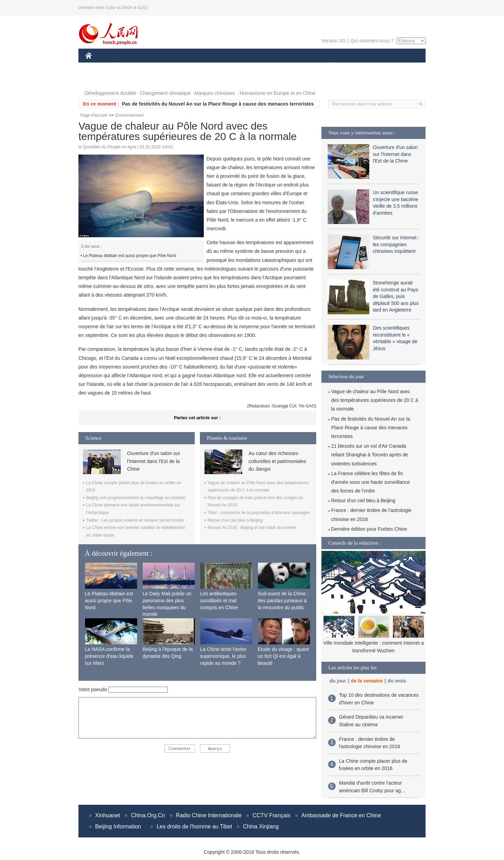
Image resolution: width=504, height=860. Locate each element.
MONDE (159, 65)
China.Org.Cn (148, 815)
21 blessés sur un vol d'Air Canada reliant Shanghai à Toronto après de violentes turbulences (370, 455)
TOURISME (383, 65)
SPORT (353, 65)
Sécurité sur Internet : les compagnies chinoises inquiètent (396, 244)
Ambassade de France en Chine (341, 815)
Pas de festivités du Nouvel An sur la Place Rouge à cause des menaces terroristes (218, 104)
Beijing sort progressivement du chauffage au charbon (136, 498)
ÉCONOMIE (127, 65)
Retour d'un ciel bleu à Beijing (235, 520)
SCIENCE (219, 65)
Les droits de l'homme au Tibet (194, 826)
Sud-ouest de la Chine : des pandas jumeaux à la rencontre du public (283, 600)
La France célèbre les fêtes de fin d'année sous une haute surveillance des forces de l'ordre (371, 482)
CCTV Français (271, 815)
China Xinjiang (261, 826)
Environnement (130, 115)
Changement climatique (165, 93)
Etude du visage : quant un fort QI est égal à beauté (283, 656)
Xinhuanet (108, 815)
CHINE (97, 65)
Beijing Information (118, 826)
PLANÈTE (325, 65)
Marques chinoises (215, 93)
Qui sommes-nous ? (372, 41)
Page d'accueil (94, 115)
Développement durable (111, 93)
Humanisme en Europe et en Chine (278, 93)
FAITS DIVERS (288, 65)
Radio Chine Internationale (209, 815)
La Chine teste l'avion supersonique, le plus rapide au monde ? (223, 656)
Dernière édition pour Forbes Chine (369, 529)
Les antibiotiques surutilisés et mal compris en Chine (219, 600)
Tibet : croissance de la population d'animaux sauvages (259, 513)
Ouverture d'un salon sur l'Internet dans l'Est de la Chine (154, 461)
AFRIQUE (188, 65)
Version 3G (333, 41)
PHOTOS (100, 79)
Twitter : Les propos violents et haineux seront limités (135, 520)
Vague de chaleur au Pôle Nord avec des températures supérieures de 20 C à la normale (375, 400)
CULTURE (250, 65)
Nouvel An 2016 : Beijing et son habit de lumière (252, 528)
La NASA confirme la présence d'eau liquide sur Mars (109, 656)
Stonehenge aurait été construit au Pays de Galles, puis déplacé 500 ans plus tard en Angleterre (396, 296)
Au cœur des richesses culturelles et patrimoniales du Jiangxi (277, 461)
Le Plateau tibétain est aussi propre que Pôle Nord (129, 256)
